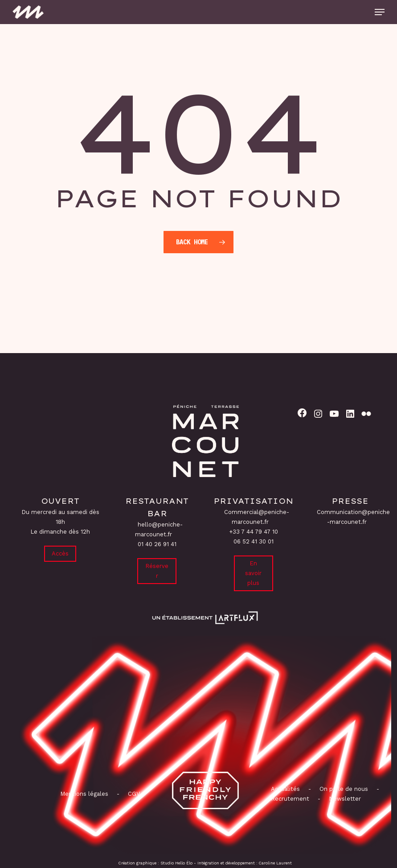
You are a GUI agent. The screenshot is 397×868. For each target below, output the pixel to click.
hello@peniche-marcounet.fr (159, 529)
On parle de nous (343, 789)
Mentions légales (84, 794)
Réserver (157, 571)
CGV (134, 794)
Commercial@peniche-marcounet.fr (257, 517)
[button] (380, 12)
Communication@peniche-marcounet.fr (353, 517)
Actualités (285, 789)
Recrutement (290, 799)
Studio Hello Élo (176, 863)
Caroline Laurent (275, 863)
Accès (60, 553)
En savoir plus (253, 573)
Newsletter (345, 799)
